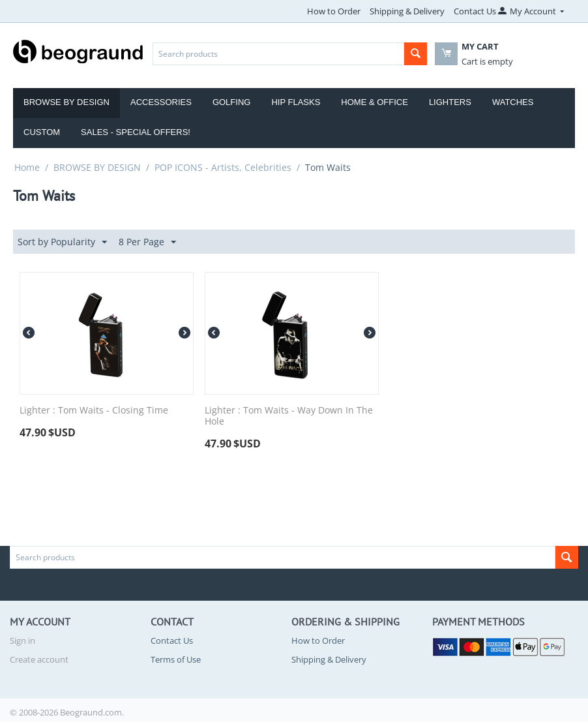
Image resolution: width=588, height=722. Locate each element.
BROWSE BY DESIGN (97, 167)
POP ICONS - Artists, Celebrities (223, 167)
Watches (513, 102)
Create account (39, 659)
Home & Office (375, 102)
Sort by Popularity (62, 242)
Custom (42, 132)
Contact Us (475, 11)
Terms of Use (176, 659)
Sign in (22, 640)
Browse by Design (66, 102)
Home (27, 167)
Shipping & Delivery (407, 11)
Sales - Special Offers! (136, 132)
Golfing (232, 102)
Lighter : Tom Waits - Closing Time (94, 411)
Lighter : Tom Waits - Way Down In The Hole (289, 416)
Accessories (161, 102)
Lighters (450, 102)
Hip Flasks (296, 102)
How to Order (334, 11)
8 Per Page (147, 242)
